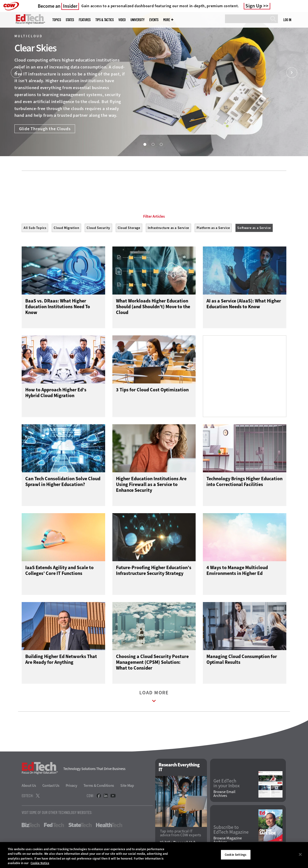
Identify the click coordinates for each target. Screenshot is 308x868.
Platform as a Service (213, 228)
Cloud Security (98, 228)
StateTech (80, 825)
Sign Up (254, 6)
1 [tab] (145, 144)
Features (85, 20)
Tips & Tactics (104, 20)
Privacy (71, 785)
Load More (154, 698)
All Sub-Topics (35, 228)
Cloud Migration (66, 228)
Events (154, 20)
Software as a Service (254, 228)
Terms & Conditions (99, 785)
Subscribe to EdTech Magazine (231, 830)
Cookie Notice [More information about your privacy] (40, 863)
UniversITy (137, 20)
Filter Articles (154, 216)
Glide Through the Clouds (45, 129)
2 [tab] (153, 144)
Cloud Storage (129, 228)
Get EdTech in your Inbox (227, 783)
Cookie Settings (236, 855)
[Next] (292, 73)
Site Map (127, 785)
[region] (154, 855)
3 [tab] (161, 144)
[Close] (300, 854)
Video (122, 20)
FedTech (54, 825)
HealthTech (109, 825)
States (70, 20)
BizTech (31, 825)
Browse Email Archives (224, 794)
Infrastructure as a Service (168, 228)
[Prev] (16, 73)
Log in (287, 20)
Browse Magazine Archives (228, 840)
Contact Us (51, 785)
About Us (29, 785)
